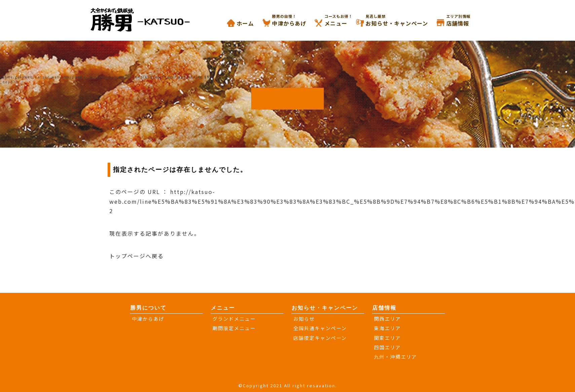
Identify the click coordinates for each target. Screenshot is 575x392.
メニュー (344, 20)
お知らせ (304, 319)
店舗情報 (466, 20)
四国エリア (387, 347)
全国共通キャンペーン (320, 328)
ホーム (245, 23)
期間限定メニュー (234, 328)
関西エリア (387, 319)
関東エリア (387, 338)
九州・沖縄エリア (395, 357)
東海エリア (387, 328)
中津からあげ (298, 20)
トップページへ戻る (137, 256)
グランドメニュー (234, 319)
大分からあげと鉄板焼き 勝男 (147, 19)
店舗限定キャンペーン (320, 338)
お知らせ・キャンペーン (405, 20)
